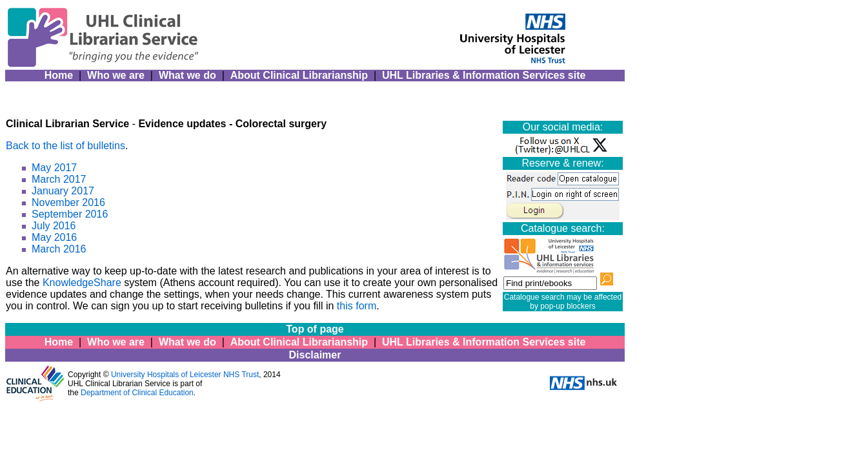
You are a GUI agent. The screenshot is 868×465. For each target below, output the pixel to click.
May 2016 (54, 237)
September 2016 (70, 214)
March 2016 (59, 249)
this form (357, 306)
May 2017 (54, 168)
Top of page (315, 329)
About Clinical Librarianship (299, 75)
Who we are (116, 75)
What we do (187, 75)
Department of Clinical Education (137, 393)
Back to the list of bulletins (66, 146)
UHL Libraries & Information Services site (484, 75)
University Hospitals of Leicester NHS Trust (185, 375)
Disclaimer (315, 355)
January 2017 (63, 191)
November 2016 (68, 202)
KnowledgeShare (82, 283)
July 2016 (54, 226)
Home (59, 75)
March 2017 (59, 179)
